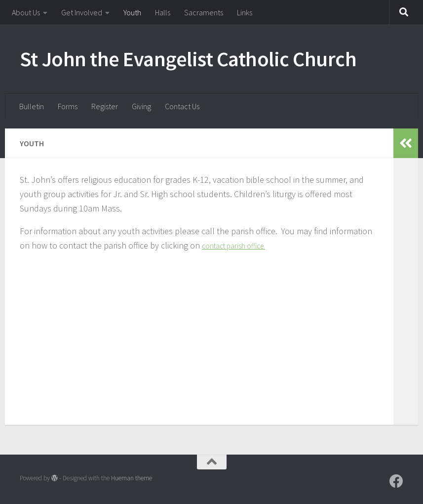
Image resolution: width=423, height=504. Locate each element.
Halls (163, 12)
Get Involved (82, 12)
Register (105, 106)
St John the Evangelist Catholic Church (188, 59)
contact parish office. (240, 245)
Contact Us (182, 106)
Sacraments (204, 12)
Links (245, 12)
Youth (132, 12)
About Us (26, 12)
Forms (68, 106)
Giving (141, 106)
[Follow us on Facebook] (396, 481)
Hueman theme (132, 478)
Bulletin (32, 106)
